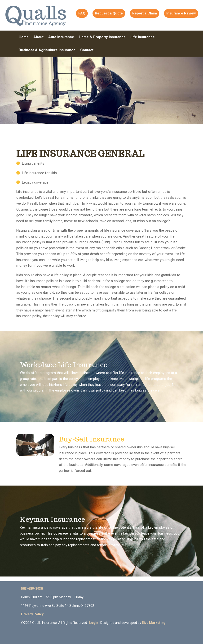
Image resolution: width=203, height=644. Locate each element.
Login (94, 623)
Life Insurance (143, 37)
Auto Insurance (61, 37)
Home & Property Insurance (102, 37)
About (38, 37)
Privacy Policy (32, 614)
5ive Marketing (154, 623)
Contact (87, 50)
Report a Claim (145, 13)
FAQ (82, 13)
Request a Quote (109, 13)
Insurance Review (181, 13)
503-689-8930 (32, 589)
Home (24, 37)
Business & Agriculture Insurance (47, 50)
